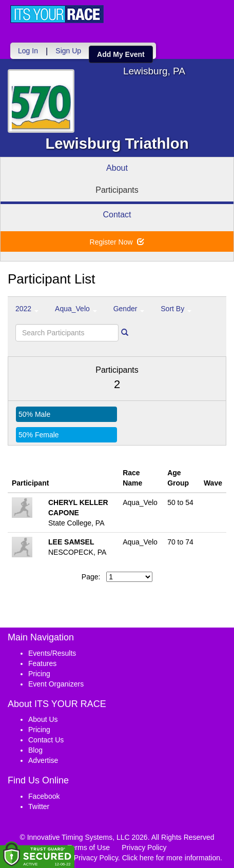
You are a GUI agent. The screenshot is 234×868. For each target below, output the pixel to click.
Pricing (39, 674)
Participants (117, 190)
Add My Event (121, 54)
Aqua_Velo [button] (76, 309)
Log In (28, 51)
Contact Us (46, 740)
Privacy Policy (144, 847)
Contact (117, 215)
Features (42, 663)
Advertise (43, 760)
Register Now (117, 242)
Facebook (44, 796)
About (117, 168)
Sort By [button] (176, 309)
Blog (35, 750)
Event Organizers (56, 684)
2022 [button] (27, 309)
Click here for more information (171, 858)
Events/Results (52, 653)
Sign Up (68, 51)
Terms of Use (89, 847)
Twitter (39, 806)
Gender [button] (129, 309)
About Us (43, 719)
